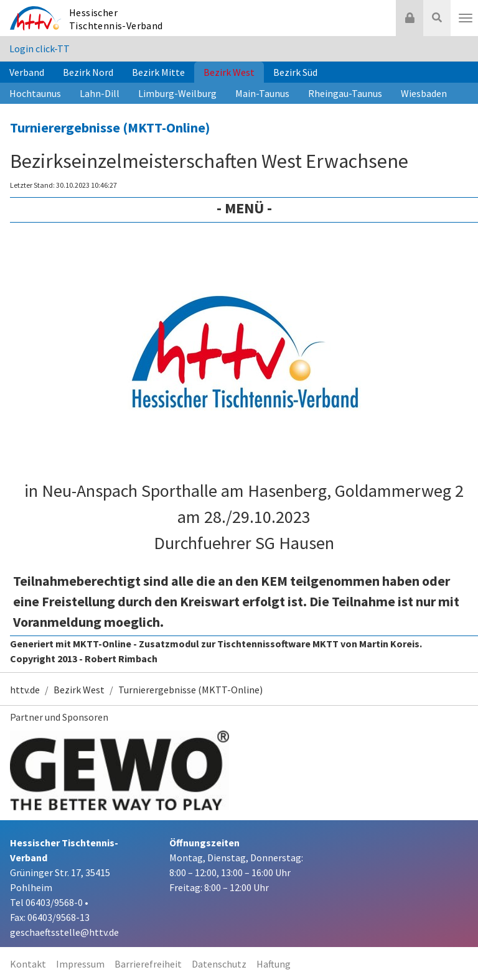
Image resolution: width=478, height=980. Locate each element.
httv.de (25, 690)
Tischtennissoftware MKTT (278, 644)
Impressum (80, 964)
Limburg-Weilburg (177, 93)
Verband (27, 72)
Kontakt (28, 964)
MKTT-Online (102, 644)
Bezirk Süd (295, 72)
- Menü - (244, 208)
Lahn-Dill (100, 93)
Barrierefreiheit (148, 964)
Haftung (274, 964)
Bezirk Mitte (158, 72)
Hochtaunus (35, 93)
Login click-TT (40, 49)
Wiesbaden (424, 93)
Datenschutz (219, 964)
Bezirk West (229, 72)
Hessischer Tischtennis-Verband (116, 19)
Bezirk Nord (88, 72)
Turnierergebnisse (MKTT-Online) (110, 127)
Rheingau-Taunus (345, 93)
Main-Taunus (262, 93)
